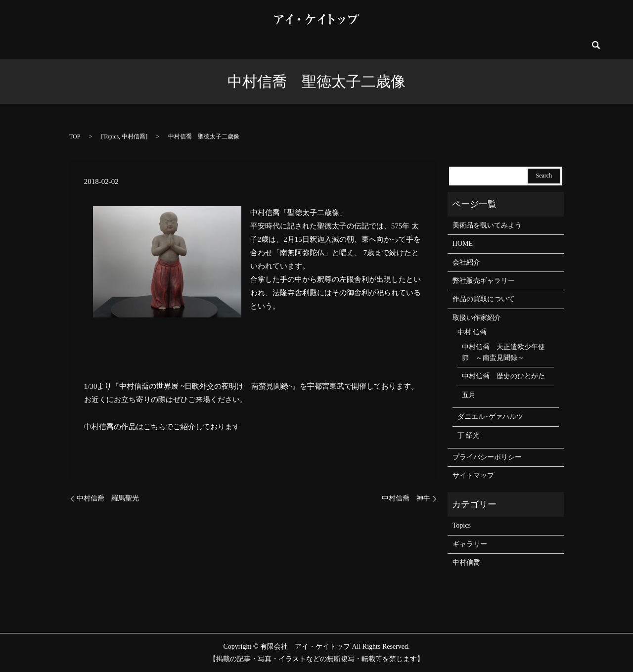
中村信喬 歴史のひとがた (503, 376)
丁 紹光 (469, 435)
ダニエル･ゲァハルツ (490, 417)
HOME (101, 45)
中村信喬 (134, 136)
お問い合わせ (507, 45)
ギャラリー (470, 544)
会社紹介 (136, 45)
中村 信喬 (472, 332)
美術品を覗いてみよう (195, 45)
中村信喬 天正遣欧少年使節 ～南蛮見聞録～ (503, 352)
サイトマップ (473, 475)
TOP (75, 136)
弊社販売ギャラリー (311, 45)
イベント (255, 45)
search (541, 45)
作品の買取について (444, 45)
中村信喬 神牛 (406, 498)
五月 (469, 395)
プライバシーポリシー (487, 457)
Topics (111, 136)
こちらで (158, 427)
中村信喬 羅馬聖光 (108, 498)
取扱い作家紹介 (377, 45)
